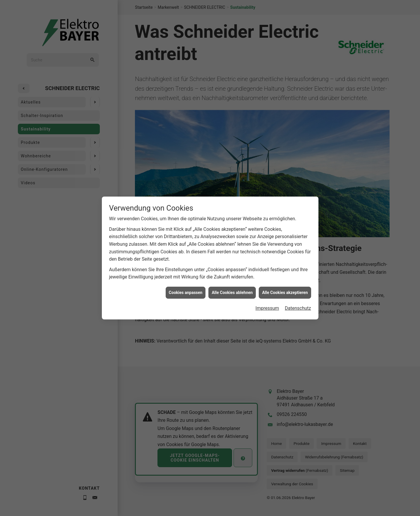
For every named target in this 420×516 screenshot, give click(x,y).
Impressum (267, 306)
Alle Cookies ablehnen (232, 291)
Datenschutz (298, 306)
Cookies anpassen (186, 291)
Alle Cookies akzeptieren (285, 291)
